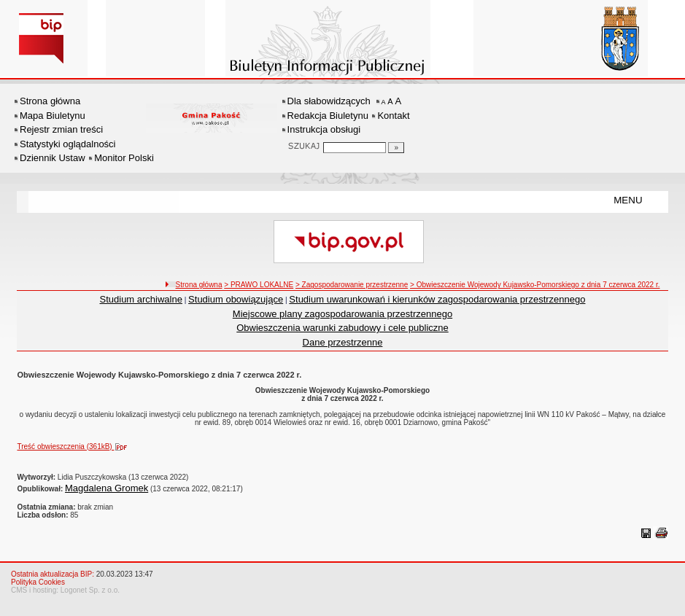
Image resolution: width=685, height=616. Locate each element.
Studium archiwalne (141, 299)
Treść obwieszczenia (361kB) (75, 447)
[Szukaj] (396, 148)
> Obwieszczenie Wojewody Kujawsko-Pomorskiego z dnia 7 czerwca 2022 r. (535, 285)
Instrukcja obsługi (324, 129)
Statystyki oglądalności (68, 144)
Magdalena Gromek (107, 488)
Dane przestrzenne (343, 342)
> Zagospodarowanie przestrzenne (352, 285)
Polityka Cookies (38, 582)
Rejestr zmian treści (61, 129)
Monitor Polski (124, 158)
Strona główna (50, 101)
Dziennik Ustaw (53, 158)
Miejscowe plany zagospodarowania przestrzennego (342, 314)
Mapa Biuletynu (53, 116)
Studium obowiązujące (236, 299)
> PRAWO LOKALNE (259, 285)
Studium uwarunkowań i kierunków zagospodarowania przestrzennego (437, 299)
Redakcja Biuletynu (328, 116)
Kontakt (393, 116)
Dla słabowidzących (329, 101)
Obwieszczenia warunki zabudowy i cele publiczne (342, 328)
